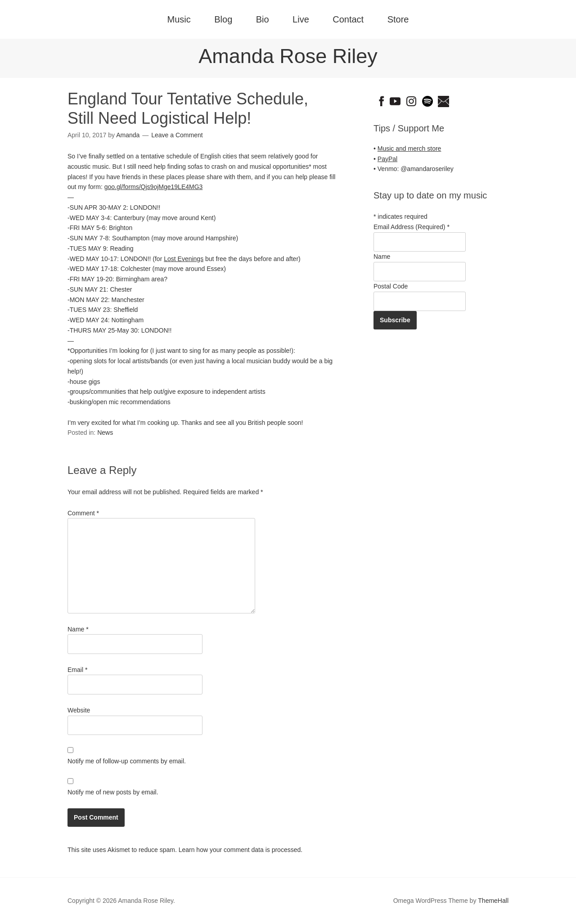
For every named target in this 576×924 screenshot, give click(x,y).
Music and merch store (409, 149)
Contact (348, 19)
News (105, 433)
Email (77, 670)
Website (79, 710)
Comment (83, 513)
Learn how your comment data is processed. (241, 850)
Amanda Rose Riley (288, 56)
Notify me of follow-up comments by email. (127, 761)
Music (179, 19)
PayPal (387, 159)
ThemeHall (493, 901)
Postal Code (391, 286)
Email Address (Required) (412, 227)
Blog (223, 19)
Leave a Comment (177, 135)
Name (78, 629)
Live (301, 19)
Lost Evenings (184, 259)
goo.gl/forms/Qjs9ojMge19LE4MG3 (154, 187)
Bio (263, 19)
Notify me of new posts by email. (113, 792)
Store (398, 19)
